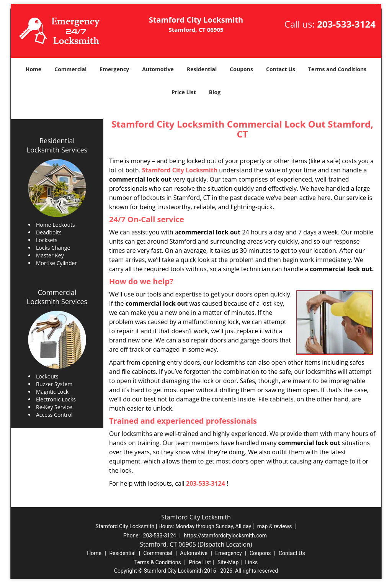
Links (251, 562)
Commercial (70, 69)
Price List (184, 92)
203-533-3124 (346, 24)
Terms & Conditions (158, 562)
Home (33, 69)
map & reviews (275, 526)
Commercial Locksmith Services (57, 297)
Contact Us (281, 69)
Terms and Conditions (337, 69)
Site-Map (228, 562)
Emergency (114, 69)
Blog (215, 92)
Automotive (158, 69)
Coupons (241, 69)
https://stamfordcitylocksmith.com (225, 536)
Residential (202, 69)
